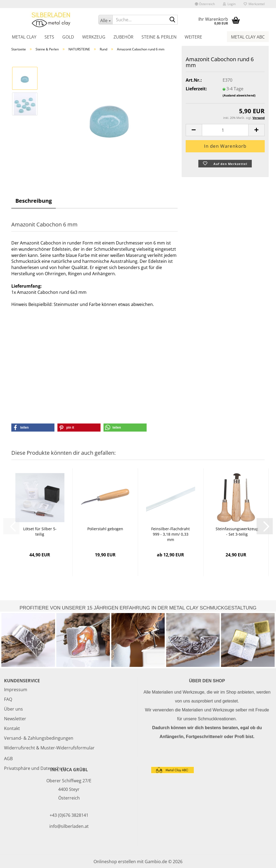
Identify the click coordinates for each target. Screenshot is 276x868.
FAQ (8, 699)
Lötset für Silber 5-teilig (40, 531)
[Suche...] (105, 20)
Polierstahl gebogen (105, 529)
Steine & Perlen (159, 37)
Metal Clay (24, 37)
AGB (8, 759)
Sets (49, 37)
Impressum (16, 690)
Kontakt (12, 728)
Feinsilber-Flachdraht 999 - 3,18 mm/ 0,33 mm (170, 534)
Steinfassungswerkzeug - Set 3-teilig (237, 531)
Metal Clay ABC (248, 37)
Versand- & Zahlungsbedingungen (39, 738)
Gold (68, 37)
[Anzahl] (225, 130)
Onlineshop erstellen (115, 862)
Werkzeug (94, 37)
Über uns (13, 709)
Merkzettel (254, 4)
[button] (205, 4)
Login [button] (229, 4)
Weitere (193, 37)
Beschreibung (34, 201)
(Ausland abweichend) (239, 95)
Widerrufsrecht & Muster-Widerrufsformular (49, 748)
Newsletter (15, 719)
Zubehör (123, 37)
